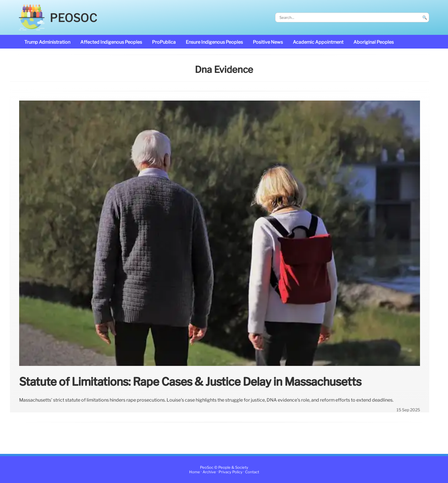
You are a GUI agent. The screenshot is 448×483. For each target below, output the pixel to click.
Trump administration (47, 42)
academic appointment (318, 42)
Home (195, 472)
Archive (209, 472)
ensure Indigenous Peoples (214, 42)
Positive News (268, 42)
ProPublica (164, 42)
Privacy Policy (231, 472)
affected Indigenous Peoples (111, 42)
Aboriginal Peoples (374, 42)
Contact (252, 472)
